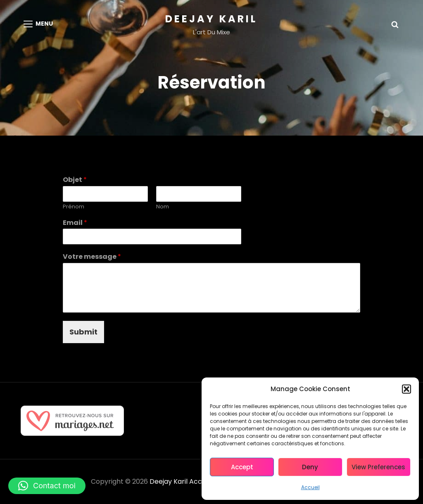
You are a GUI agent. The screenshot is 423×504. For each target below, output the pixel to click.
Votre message (92, 257)
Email (75, 223)
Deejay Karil (211, 19)
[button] (406, 389)
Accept (242, 467)
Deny (310, 467)
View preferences (378, 467)
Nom (163, 207)
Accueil (310, 487)
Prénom (74, 207)
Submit (83, 332)
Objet (75, 180)
